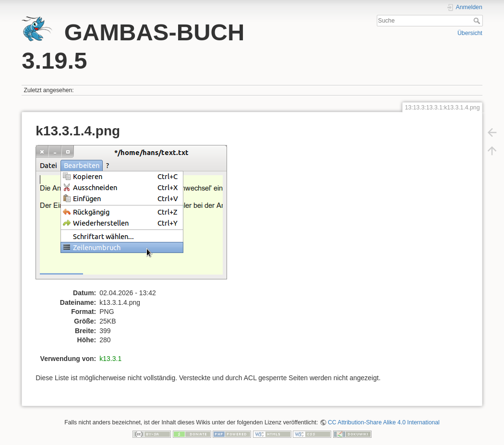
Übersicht (470, 33)
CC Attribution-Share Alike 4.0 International (384, 422)
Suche (478, 21)
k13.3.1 (110, 359)
